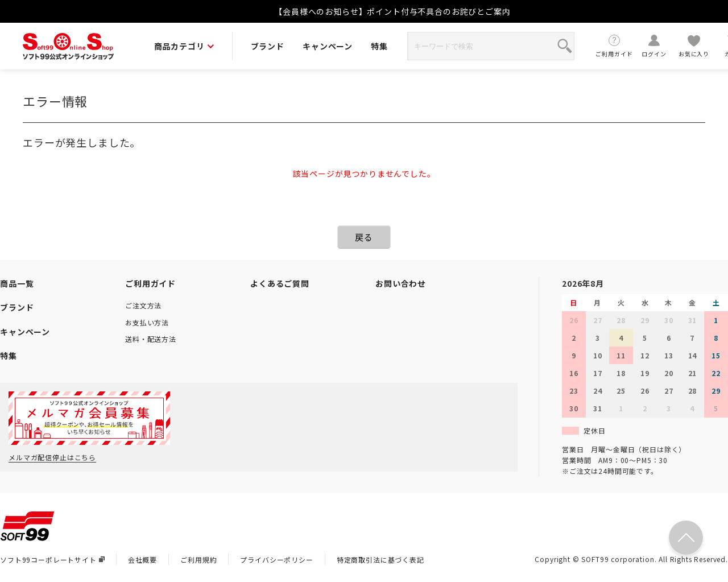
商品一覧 (17, 283)
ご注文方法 (143, 305)
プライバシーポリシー (276, 560)
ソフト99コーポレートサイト (52, 560)
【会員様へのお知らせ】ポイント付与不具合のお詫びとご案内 (392, 11)
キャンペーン (328, 46)
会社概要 (142, 560)
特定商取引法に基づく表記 (380, 560)
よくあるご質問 (280, 283)
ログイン (654, 46)
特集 (379, 46)
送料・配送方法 (151, 339)
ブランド (268, 46)
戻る (364, 237)
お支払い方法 (147, 322)
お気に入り (694, 46)
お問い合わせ (401, 283)
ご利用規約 (198, 560)
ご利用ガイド (614, 46)
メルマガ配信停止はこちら (52, 457)
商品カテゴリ (184, 46)
